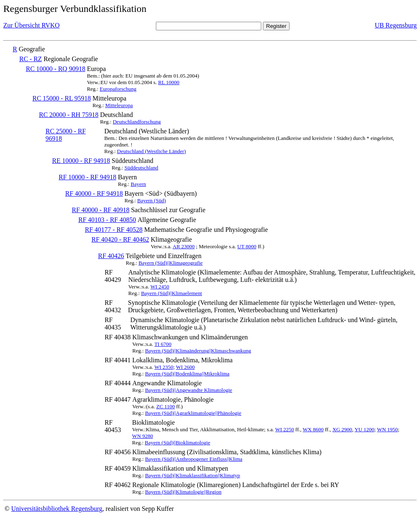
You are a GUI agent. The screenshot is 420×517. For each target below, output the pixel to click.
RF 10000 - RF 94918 (87, 177)
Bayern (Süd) (152, 200)
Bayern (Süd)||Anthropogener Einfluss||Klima (194, 459)
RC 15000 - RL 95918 (62, 98)
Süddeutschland (141, 168)
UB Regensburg (396, 25)
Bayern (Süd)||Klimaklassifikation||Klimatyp (193, 475)
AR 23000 (184, 246)
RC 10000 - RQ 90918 (56, 69)
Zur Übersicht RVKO (31, 25)
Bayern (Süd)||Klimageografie (171, 263)
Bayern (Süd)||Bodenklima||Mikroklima (187, 374)
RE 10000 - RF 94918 (81, 161)
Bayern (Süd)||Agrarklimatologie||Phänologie (193, 413)
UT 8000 (247, 246)
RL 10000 (169, 82)
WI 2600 (185, 367)
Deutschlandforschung (137, 122)
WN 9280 (143, 436)
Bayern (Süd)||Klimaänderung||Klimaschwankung (198, 351)
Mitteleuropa (119, 105)
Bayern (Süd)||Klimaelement (172, 293)
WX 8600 (313, 429)
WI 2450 (160, 287)
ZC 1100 (165, 406)
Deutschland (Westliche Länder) (151, 151)
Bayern (139, 184)
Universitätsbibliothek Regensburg (57, 509)
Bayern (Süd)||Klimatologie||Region (183, 492)
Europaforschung (118, 89)
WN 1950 (387, 429)
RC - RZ (31, 59)
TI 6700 (163, 344)
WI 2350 (164, 367)
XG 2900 (342, 429)
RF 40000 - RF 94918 (94, 193)
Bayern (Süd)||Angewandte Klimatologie (189, 390)
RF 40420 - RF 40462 (120, 239)
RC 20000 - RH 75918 (69, 115)
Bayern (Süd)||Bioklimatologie (177, 443)
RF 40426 (111, 256)
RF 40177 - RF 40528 (114, 230)
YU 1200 (364, 429)
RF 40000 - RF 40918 (100, 210)
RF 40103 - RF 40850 (107, 220)
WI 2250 (285, 429)
